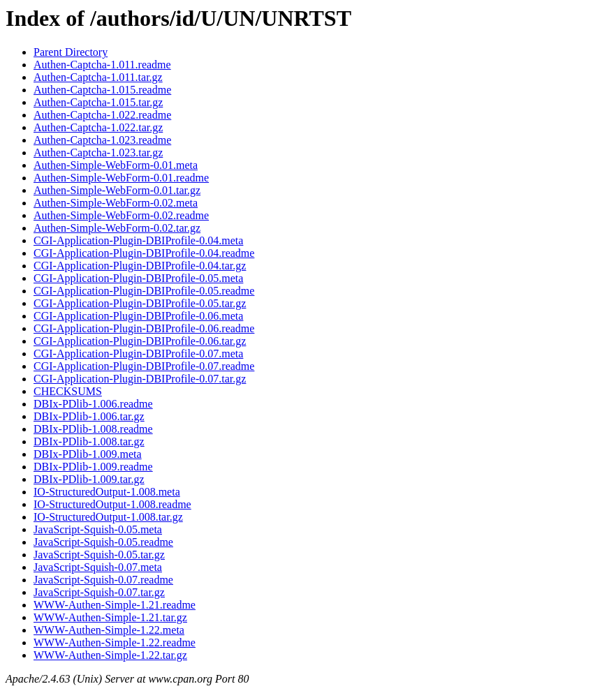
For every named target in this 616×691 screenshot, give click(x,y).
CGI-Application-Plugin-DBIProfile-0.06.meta (138, 316)
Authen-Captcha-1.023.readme (102, 140)
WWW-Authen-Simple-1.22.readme (115, 642)
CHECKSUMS (68, 391)
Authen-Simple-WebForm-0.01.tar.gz (117, 190)
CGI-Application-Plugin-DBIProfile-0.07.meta (138, 354)
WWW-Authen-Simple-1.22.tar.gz (110, 655)
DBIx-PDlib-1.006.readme (93, 404)
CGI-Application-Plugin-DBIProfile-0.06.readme (144, 328)
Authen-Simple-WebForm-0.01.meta (116, 165)
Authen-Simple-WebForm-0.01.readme (121, 178)
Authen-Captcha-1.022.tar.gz (98, 127)
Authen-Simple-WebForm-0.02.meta (116, 203)
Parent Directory (71, 52)
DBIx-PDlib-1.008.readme (93, 429)
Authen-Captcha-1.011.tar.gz (98, 77)
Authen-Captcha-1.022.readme (102, 115)
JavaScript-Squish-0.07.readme (103, 580)
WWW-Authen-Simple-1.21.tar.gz (110, 617)
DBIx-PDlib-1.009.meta (88, 454)
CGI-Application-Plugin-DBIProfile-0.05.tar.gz (140, 303)
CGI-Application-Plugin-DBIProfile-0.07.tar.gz (140, 379)
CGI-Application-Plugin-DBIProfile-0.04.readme (144, 253)
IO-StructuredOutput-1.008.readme (112, 504)
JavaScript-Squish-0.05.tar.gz (99, 555)
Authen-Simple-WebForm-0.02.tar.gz (117, 228)
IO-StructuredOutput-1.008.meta (107, 492)
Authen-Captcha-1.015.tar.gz (98, 102)
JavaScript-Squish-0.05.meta (98, 529)
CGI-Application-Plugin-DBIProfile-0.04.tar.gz (140, 266)
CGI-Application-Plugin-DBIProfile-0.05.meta (138, 278)
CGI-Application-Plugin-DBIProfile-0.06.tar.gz (140, 341)
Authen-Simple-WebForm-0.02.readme (121, 215)
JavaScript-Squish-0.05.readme (103, 542)
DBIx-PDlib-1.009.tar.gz (89, 479)
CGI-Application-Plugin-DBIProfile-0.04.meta (138, 240)
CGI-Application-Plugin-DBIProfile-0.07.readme (144, 366)
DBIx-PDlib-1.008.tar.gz (89, 441)
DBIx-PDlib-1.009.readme (93, 467)
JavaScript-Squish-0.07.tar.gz (99, 592)
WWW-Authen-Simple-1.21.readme (115, 605)
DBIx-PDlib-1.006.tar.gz (89, 416)
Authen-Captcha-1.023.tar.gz (98, 153)
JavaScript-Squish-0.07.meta (98, 567)
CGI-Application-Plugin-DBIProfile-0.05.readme (144, 291)
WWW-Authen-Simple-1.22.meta (109, 630)
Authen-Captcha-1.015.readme (102, 90)
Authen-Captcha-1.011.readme (102, 65)
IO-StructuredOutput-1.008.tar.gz (108, 517)
